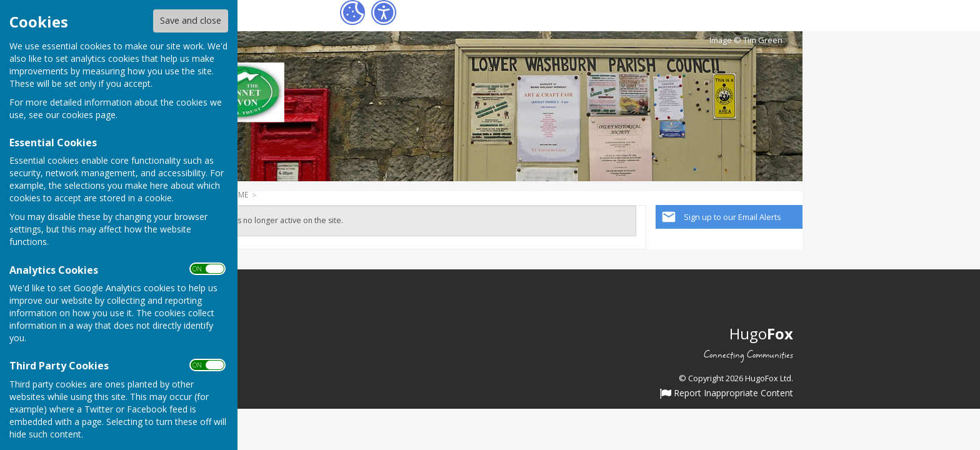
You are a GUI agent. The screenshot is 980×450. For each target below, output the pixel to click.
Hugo (761, 333)
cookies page (89, 115)
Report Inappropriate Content (727, 394)
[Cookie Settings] (352, 12)
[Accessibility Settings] (384, 12)
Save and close (191, 20)
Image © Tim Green (746, 40)
